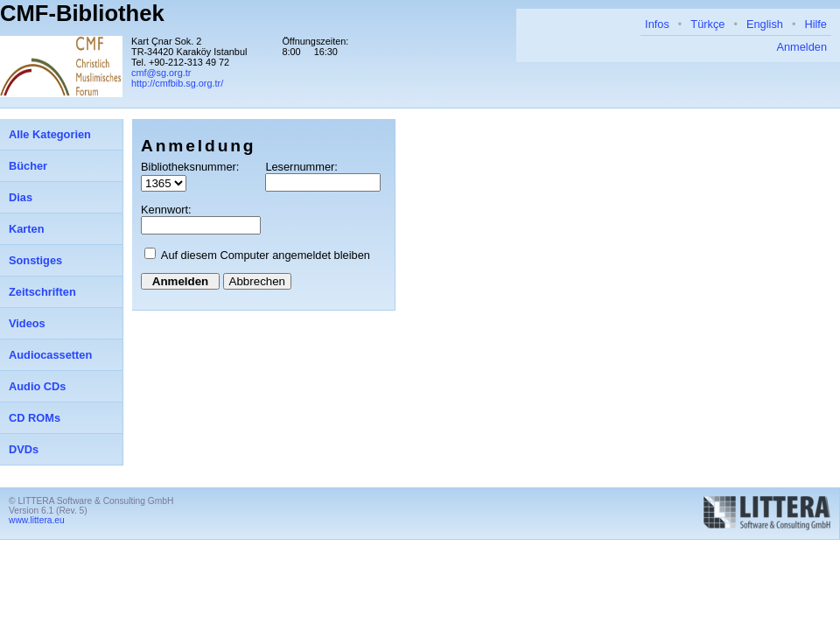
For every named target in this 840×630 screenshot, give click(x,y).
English (765, 24)
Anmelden (801, 47)
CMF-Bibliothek (82, 13)
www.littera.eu (37, 520)
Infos (657, 24)
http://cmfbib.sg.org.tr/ (177, 83)
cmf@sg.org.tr (161, 73)
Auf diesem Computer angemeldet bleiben (266, 255)
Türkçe (707, 24)
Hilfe (815, 24)
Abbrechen (257, 281)
